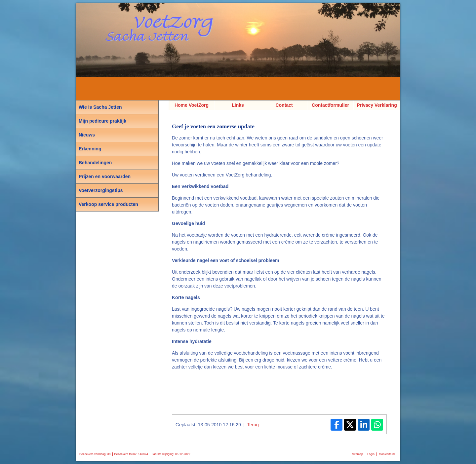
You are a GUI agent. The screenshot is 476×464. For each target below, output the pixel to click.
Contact (284, 105)
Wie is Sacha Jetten (100, 107)
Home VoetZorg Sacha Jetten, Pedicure (192, 106)
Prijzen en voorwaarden (105, 176)
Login (371, 454)
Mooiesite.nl (387, 454)
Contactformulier (330, 105)
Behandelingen (95, 163)
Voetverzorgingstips (101, 190)
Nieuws (87, 135)
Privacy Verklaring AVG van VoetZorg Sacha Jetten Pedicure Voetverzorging (377, 106)
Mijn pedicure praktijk (102, 121)
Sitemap (357, 454)
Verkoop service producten (108, 204)
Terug (253, 425)
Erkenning (90, 149)
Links (238, 105)
